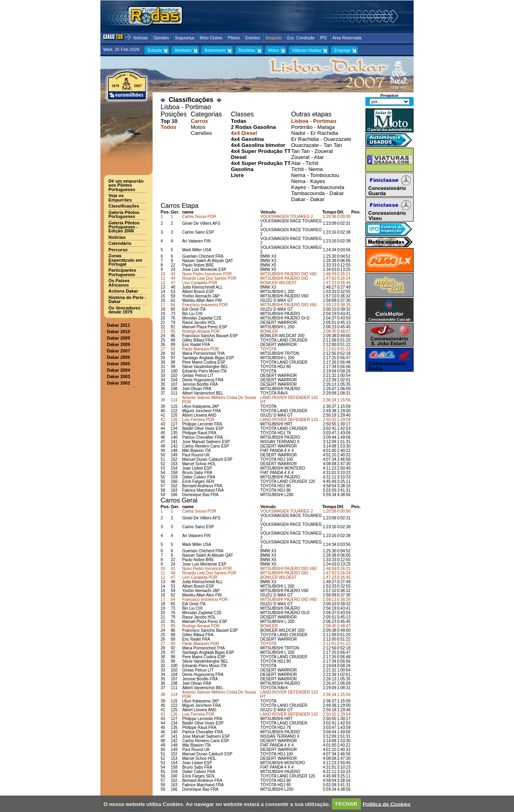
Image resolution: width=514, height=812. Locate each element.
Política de (387, 804)
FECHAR (347, 804)
